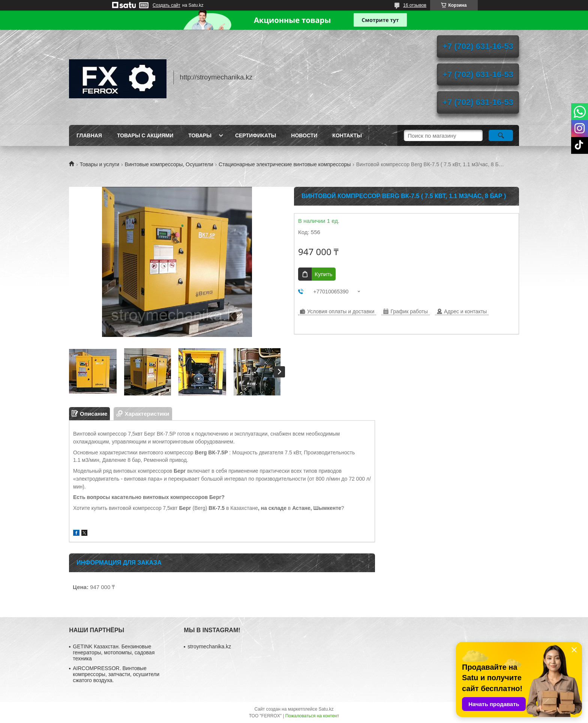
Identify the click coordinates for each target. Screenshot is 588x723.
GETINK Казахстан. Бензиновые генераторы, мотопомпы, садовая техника (114, 652)
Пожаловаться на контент (312, 716)
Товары (200, 135)
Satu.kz (326, 709)
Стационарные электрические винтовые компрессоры (285, 164)
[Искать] (501, 135)
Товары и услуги (99, 164)
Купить (323, 274)
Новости (304, 135)
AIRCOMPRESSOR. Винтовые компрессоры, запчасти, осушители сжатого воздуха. (116, 674)
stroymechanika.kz (209, 646)
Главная (89, 135)
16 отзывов (415, 5)
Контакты (347, 135)
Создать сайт (166, 5)
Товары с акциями (145, 135)
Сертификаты (256, 135)
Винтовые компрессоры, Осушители (169, 164)
